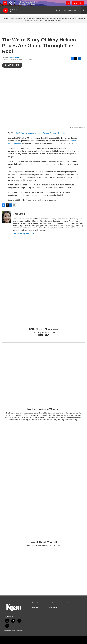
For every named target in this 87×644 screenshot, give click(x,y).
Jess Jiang (14, 57)
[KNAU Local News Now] (43, 283)
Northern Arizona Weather (44, 409)
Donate (79, 3)
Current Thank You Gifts (43, 542)
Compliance (53, 608)
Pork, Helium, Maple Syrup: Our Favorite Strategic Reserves (41, 133)
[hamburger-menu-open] (5, 3)
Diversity (70, 603)
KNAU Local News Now (44, 329)
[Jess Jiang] (7, 217)
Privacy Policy (36, 603)
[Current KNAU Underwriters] (43, 568)
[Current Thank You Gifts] (43, 482)
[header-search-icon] (68, 3)
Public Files (35, 608)
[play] (6, 10)
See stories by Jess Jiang (24, 233)
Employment (53, 603)
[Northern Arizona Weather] (43, 374)
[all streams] (84, 10)
